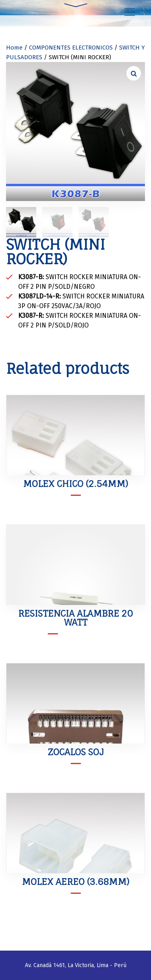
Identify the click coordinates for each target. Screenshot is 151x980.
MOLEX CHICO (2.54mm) (75, 484)
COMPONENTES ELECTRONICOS (71, 48)
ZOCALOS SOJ (76, 752)
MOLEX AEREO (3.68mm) (75, 882)
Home (14, 48)
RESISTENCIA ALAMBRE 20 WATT (75, 618)
